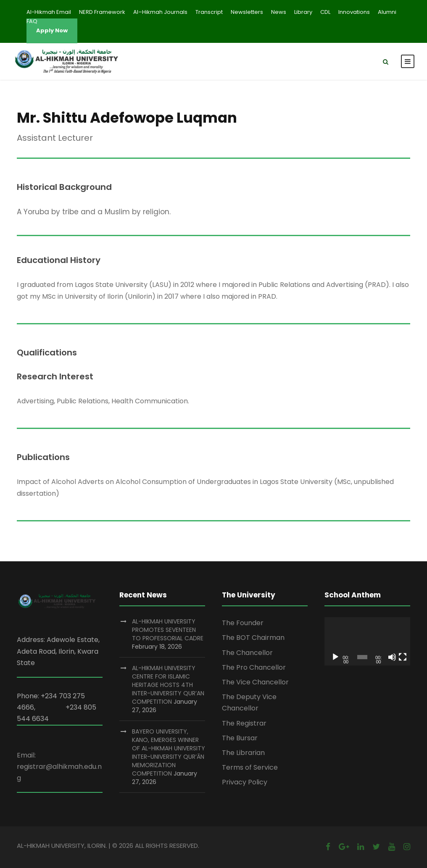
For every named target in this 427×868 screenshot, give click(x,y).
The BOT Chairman (253, 638)
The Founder (243, 623)
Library (303, 12)
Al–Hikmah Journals (160, 12)
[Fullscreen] (403, 657)
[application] (367, 641)
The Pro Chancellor (254, 667)
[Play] (335, 657)
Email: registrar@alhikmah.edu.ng (59, 767)
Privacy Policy (245, 782)
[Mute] (392, 657)
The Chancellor (247, 653)
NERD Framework (102, 12)
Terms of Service (250, 767)
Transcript (209, 12)
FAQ (32, 21)
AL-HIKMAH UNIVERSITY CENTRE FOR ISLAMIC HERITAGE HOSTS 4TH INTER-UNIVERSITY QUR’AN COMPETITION (168, 685)
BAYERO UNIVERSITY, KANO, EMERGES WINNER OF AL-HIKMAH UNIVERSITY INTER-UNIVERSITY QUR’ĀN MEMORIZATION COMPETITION (169, 752)
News (279, 12)
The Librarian (243, 753)
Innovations (354, 12)
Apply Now (52, 30)
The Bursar (240, 738)
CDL (325, 12)
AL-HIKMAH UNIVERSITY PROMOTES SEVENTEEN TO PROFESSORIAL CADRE (168, 630)
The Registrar (244, 723)
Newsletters (247, 12)
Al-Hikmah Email (49, 12)
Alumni (387, 12)
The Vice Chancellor (255, 682)
